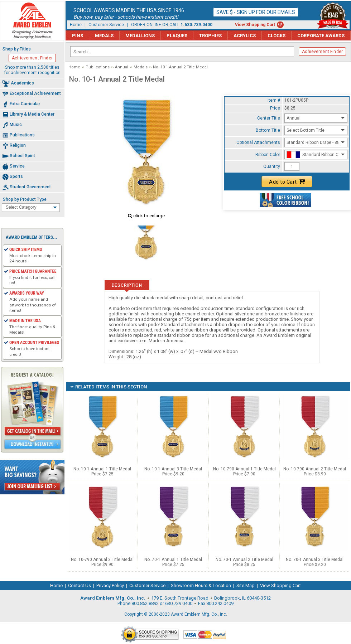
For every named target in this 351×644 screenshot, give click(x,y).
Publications (98, 67)
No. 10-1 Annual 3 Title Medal (173, 469)
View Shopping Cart (255, 25)
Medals (104, 36)
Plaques (177, 36)
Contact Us (80, 585)
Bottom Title (268, 130)
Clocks (277, 36)
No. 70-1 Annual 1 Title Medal (173, 560)
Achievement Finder (322, 52)
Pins (78, 36)
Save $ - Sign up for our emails (256, 12)
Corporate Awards (321, 36)
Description (127, 285)
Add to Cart (287, 181)
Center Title (269, 118)
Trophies (210, 36)
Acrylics (245, 36)
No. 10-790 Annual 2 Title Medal (315, 469)
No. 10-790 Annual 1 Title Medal (244, 469)
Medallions (140, 36)
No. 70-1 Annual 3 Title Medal (315, 560)
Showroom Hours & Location (201, 585)
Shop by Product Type (25, 199)
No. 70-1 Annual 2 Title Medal (244, 560)
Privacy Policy (110, 585)
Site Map (246, 585)
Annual (122, 67)
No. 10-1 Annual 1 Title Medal (102, 469)
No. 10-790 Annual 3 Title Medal (102, 560)
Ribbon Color (268, 155)
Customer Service (106, 25)
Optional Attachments (258, 142)
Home (76, 25)
